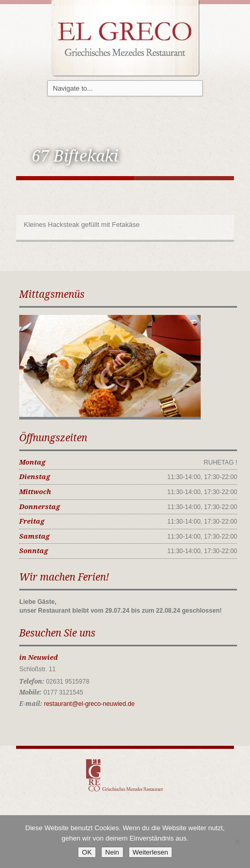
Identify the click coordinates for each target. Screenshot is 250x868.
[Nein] (237, 842)
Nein (112, 852)
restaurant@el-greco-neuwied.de (89, 704)
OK (87, 852)
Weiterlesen (150, 852)
